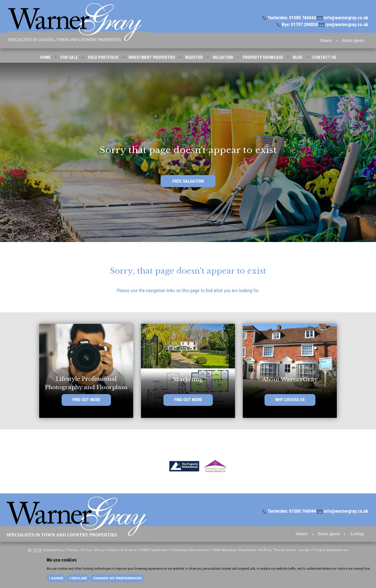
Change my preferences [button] (117, 578)
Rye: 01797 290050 (297, 24)
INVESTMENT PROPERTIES (152, 57)
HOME (45, 57)
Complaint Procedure (189, 550)
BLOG (298, 57)
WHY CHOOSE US (290, 400)
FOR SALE (69, 57)
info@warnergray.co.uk (343, 18)
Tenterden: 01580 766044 (289, 18)
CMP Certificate (154, 550)
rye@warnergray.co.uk (344, 24)
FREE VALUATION (188, 181)
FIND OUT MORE (86, 400)
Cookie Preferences (331, 550)
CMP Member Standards (234, 550)
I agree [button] (56, 578)
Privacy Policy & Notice (116, 550)
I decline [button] (78, 578)
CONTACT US (324, 57)
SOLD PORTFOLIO (103, 57)
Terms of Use (79, 550)
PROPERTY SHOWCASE (263, 57)
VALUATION (223, 57)
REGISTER (194, 57)
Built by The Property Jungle (284, 550)
